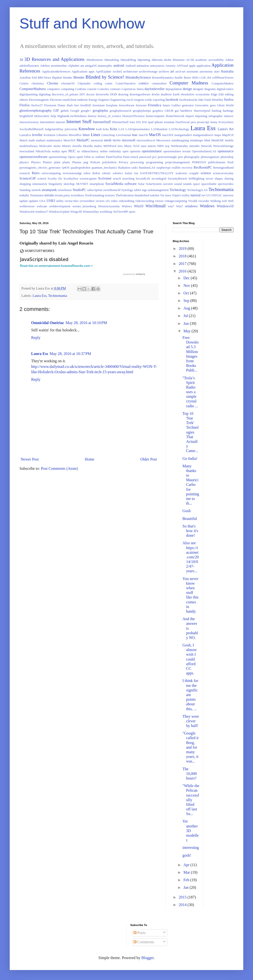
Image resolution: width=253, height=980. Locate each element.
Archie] (117, 72)
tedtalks (24, 195)
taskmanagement (158, 190)
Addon (229, 60)
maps (218, 135)
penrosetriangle (167, 157)
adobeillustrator (29, 66)
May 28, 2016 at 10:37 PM (70, 354)
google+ (86, 111)
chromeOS (68, 83)
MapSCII (228, 135)
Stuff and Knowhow (82, 23)
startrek (36, 190)
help (54, 116)
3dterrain (157, 60)
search (117, 179)
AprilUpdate (103, 72)
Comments (144, 942)
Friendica (154, 105)
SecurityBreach (177, 179)
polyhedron (109, 162)
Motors (67, 146)
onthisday (115, 151)
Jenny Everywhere (222, 122)
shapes (219, 179)
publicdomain (217, 162)
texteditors (77, 195)
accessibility (216, 60)
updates (33, 201)
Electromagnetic (39, 100)
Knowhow (87, 129)
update (24, 201)
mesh (108, 140)
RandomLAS (147, 168)
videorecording (145, 201)
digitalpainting (29, 94)
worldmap (106, 212)
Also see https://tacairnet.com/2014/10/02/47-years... (191, 557)
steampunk (49, 190)
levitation (49, 135)
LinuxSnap (108, 135)
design (187, 89)
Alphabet (74, 66)
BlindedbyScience (138, 77)
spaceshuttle (209, 184)
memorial (97, 140)
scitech (42, 179)
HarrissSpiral (202, 111)
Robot (96, 173)
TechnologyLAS (197, 190)
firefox (229, 100)
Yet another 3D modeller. (191, 831)
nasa (144, 146)
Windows (207, 206)
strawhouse (65, 190)
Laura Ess (203, 128)
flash (70, 105)
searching (128, 179)
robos (87, 173)
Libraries (62, 135)
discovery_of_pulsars (65, 94)
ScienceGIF (28, 178)
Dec (187, 278)
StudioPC (79, 190)
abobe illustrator (174, 60)
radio (135, 168)
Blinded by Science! (105, 77)
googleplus (100, 110)
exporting (159, 100)
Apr (187, 865)
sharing (229, 179)
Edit (221, 94)
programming (154, 162)
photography (192, 157)
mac (135, 135)
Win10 (139, 206)
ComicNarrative (126, 83)
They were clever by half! (191, 721)
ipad (151, 122)
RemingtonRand (223, 168)
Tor (162, 195)
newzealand (27, 151)
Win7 (180, 206)
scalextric (181, 173)
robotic (106, 173)
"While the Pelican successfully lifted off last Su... (191, 800)
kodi (99, 129)
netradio (194, 146)
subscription (95, 190)
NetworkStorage (223, 146)
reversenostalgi (72, 173)
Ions (132, 122)
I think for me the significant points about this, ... (190, 695)
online (104, 151)
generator (188, 105)
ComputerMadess (223, 83)
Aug (187, 308)
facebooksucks (188, 100)
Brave (187, 78)
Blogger (148, 958)
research (25, 173)
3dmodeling (112, 60)
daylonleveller (154, 89)
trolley (185, 195)
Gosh (187, 511)
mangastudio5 (183, 135)
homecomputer (155, 116)
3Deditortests (94, 60)
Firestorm (50, 105)
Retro (36, 173)
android (119, 65)
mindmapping (180, 140)
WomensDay (91, 212)
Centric (24, 83)
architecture (130, 72)
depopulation (174, 89)
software (131, 184)
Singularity (55, 184)
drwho (156, 94)
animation (143, 66)
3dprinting (144, 60)
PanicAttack (131, 157)
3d (21, 60)
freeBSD (86, 105)
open (125, 151)
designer (198, 89)
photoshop (227, 157)
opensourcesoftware (33, 157)
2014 (183, 905)
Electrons (56, 100)
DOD (114, 94)
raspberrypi (163, 168)
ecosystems (203, 94)
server (209, 179)
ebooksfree (188, 94)
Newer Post (30, 459)
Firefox (25, 105)
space (197, 184)
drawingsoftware (140, 94)
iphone (159, 122)
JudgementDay (54, 129)
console (92, 89)
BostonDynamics (163, 78)
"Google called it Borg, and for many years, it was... (190, 747)
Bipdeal (57, 78)
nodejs (56, 151)
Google (75, 111)
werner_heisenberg (84, 206)
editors (24, 100)
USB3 (51, 201)
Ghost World (226, 105)
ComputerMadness (33, 89)
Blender (79, 77)
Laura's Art (226, 129)
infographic (216, 116)
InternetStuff (102, 122)
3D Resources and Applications (54, 59)
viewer (159, 201)
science (206, 173)
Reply (36, 338)
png (86, 162)
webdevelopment (60, 206)
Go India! (190, 458)
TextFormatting (94, 195)
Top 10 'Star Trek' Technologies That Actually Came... (190, 432)
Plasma (77, 162)
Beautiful (190, 519)
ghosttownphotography (36, 110)
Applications (79, 72)
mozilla (77, 146)
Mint (207, 140)
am (82, 66)
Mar (187, 872)
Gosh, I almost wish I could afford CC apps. (190, 659)
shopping (25, 184)
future (167, 105)
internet (60, 122)
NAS (136, 146)
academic (201, 60)
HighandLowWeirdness (72, 116)
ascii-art (180, 72)
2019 (183, 249)
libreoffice (75, 135)
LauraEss (25, 135)
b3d (34, 78)
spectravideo (226, 184)
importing (201, 116)
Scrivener (105, 178)
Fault (208, 100)
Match (23, 140)
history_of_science (110, 116)
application (203, 66)
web (224, 201)
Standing (25, 190)
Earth (176, 94)
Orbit (87, 157)
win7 (171, 206)
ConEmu (81, 89)
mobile (229, 140)
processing (137, 162)
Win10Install (156, 206)
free (77, 105)
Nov (187, 286)
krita (106, 129)
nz (79, 151)
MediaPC (83, 140)
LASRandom (159, 129)
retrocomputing (51, 173)
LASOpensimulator (138, 129)
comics (144, 83)
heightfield (26, 116)
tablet (137, 190)
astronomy (206, 72)
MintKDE (218, 140)
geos (213, 105)
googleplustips (142, 111)
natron (152, 146)
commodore (159, 83)
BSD (195, 78)
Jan (186, 887)
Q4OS (66, 168)
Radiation (124, 168)
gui (177, 111)
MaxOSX (69, 140)
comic (109, 83)
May (187, 331)
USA (42, 201)
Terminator (37, 195)
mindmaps (196, 140)
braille (179, 78)
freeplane (112, 105)
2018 (183, 256)
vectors (100, 201)
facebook (172, 100)
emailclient (69, 100)
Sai (136, 173)
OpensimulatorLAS (204, 151)
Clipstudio (84, 83)
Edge (214, 94)
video (114, 201)
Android (131, 66)
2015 (183, 897)
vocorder (204, 201)
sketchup (69, 184)
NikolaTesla (43, 151)
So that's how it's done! (190, 531)
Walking (215, 201)
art (172, 71)
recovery (187, 168)
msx (120, 146)
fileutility (217, 100)
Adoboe (45, 66)
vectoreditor (87, 201)
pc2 (154, 157)
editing (229, 94)
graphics (158, 111)
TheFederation (125, 195)
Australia (227, 71)
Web (231, 201)
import (190, 116)
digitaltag (45, 94)
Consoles (103, 89)
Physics (36, 162)
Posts (140, 933)
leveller (37, 135)
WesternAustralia (109, 206)
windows (191, 206)
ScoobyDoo (71, 179)
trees (168, 195)
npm (64, 151)
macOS (144, 135)
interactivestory (29, 122)
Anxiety (170, 66)
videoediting (126, 201)
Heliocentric (42, 116)
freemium (99, 105)
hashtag (217, 111)
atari (217, 72)
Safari (129, 173)
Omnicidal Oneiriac (48, 323)
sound (178, 184)
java (193, 122)
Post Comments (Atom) (59, 468)
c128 (203, 78)
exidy (148, 100)
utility (60, 201)
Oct (187, 293)
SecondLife (143, 179)
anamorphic (105, 66)
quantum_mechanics (104, 168)
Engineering (118, 100)
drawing (123, 94)
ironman (169, 122)
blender (68, 78)
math (32, 140)
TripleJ (176, 195)
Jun (187, 323)
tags (144, 190)
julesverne (71, 129)
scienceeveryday (223, 173)
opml (80, 157)
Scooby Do (55, 179)
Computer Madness (189, 83)
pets (180, 157)
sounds (188, 184)
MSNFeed (110, 146)
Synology (127, 190)
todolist (154, 195)
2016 (183, 271)
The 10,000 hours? (190, 774)
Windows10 (225, 206)
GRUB (169, 111)
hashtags (228, 111)
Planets (47, 162)
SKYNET (82, 184)
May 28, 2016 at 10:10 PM (86, 323)
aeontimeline (59, 66)
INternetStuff (120, 122)
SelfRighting (196, 179)
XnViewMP (121, 212)
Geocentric (202, 105)
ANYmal (182, 66)
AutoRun (25, 78)
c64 (209, 78)
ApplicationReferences (56, 72)
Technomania (221, 189)
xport (132, 212)
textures (110, 195)
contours (115, 89)
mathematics (54, 140)
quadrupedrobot (80, 168)
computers (53, 89)
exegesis (139, 100)
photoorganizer (210, 157)
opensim (135, 151)
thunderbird (142, 195)
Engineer (104, 100)
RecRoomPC (203, 167)
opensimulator (152, 151)
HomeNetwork (175, 116)
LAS (121, 129)
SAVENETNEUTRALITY (157, 173)
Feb (187, 880)
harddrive (186, 111)
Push (230, 162)
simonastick (40, 184)
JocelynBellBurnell (32, 129)
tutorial (196, 195)
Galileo (176, 105)
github (65, 111)
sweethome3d (112, 190)
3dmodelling (128, 60)
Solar (141, 184)
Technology (178, 190)
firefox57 (37, 105)
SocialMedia (114, 184)
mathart (41, 140)
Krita (114, 129)
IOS (144, 122)
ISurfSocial (182, 122)
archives (164, 72)
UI (208, 195)
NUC (72, 151)
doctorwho (103, 94)
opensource (226, 151)
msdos (98, 146)
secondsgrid (159, 179)
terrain (49, 195)
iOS (138, 122)
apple (192, 66)
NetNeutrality (179, 146)
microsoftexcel (146, 140)
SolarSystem (154, 184)
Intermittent (47, 122)
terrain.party (62, 195)
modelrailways (29, 146)
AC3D (190, 60)
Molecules (46, 146)
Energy (93, 100)
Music (128, 146)
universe (228, 195)
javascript (203, 122)
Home (90, 459)
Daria (140, 89)
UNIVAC (216, 195)
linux (86, 135)
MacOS (155, 135)
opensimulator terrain (177, 151)
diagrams (210, 89)
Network (206, 146)
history (92, 116)
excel (130, 100)
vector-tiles (72, 201)
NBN (160, 146)
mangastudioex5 (203, 135)
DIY (82, 94)
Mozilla (88, 146)
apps (92, 72)
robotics (118, 173)
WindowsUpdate (59, 212)
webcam (42, 206)
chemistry (38, 83)
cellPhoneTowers (223, 78)
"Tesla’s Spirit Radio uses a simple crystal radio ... (190, 392)
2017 (183, 264)
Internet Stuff (79, 122)
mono (57, 146)
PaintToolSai (114, 157)
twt (203, 195)
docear (90, 94)
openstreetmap (58, 157)
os (93, 157)
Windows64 (27, 212)
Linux (96, 135)
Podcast (95, 162)
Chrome (53, 83)
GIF (56, 110)
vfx (108, 201)
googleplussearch (121, 111)
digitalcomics (225, 89)
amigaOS (91, 66)
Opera (72, 157)
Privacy (123, 162)
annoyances (157, 66)
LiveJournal (123, 135)
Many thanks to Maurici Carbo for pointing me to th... (191, 485)
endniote (82, 100)
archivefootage (148, 72)
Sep (187, 301)
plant (57, 162)
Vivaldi (193, 201)
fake (201, 100)
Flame (62, 105)
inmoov (229, 116)
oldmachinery (90, 151)
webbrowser (27, 206)
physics (24, 162)
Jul (186, 316)
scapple (194, 173)
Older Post (149, 459)
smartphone (97, 184)
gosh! (187, 855)
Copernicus (129, 89)
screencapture (88, 179)
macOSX (168, 135)
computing (68, 89)
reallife (176, 168)
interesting (191, 848)
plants (66, 162)
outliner (100, 157)
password (145, 157)
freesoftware (127, 105)
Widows (127, 206)
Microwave (163, 140)
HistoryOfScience (134, 116)
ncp (167, 146)
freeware (141, 105)
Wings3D (76, 212)
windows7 (42, 212)
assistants (192, 72)
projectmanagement (177, 162)
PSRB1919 (199, 162)
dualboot (166, 94)
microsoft (129, 140)
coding (98, 83)
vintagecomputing (176, 201)
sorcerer (168, 184)
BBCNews (44, 78)
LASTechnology (179, 129)
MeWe (117, 140)
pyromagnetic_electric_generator (40, 168)
